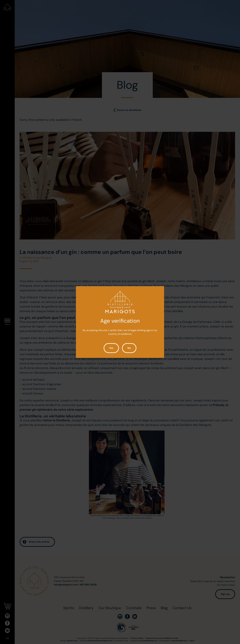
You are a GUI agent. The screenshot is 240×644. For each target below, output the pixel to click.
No (129, 348)
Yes (111, 348)
